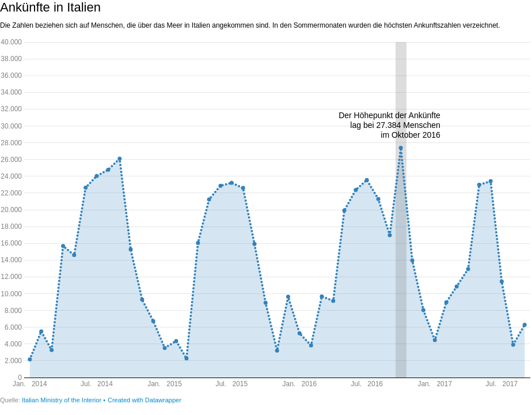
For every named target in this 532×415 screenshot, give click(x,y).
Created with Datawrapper (145, 400)
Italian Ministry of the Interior (62, 400)
